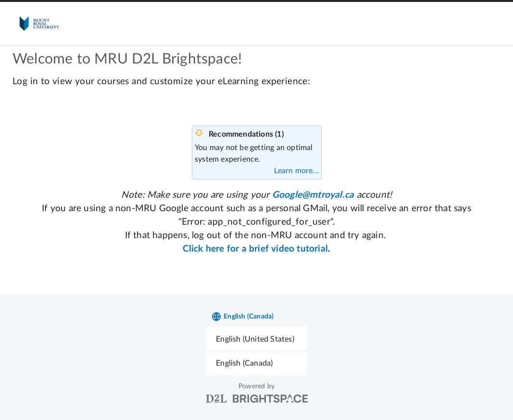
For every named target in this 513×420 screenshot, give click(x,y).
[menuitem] (256, 339)
